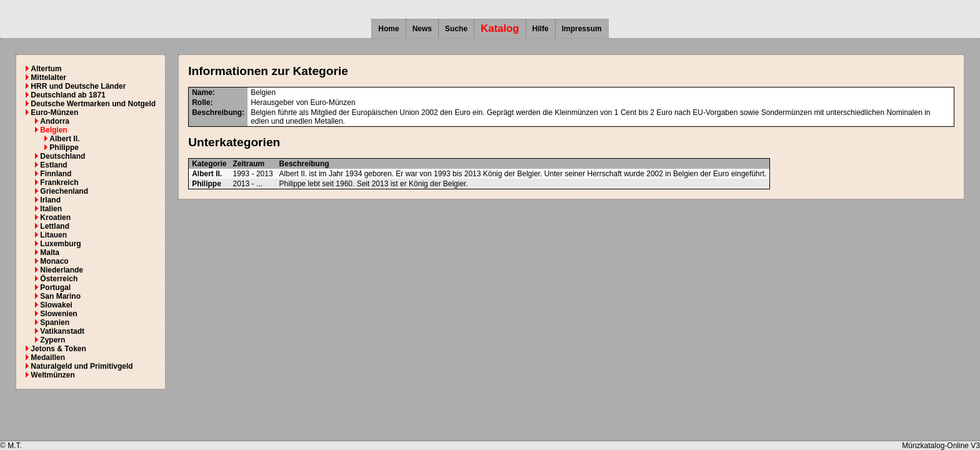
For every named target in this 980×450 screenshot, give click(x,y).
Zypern (52, 340)
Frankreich (59, 182)
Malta (50, 252)
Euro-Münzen (54, 112)
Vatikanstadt (62, 331)
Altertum (46, 69)
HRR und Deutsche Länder (78, 86)
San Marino (60, 296)
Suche (456, 29)
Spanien (55, 322)
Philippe (64, 147)
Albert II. (64, 139)
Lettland (55, 226)
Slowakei (56, 305)
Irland (50, 200)
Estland (53, 165)
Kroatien (55, 217)
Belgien (53, 130)
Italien (51, 209)
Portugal (55, 287)
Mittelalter (48, 77)
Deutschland (62, 156)
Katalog (500, 28)
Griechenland (64, 191)
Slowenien (58, 314)
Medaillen (48, 357)
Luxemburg (60, 244)
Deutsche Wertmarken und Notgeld (93, 104)
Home (388, 29)
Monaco (54, 261)
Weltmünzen (52, 375)
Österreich (59, 279)
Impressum (582, 29)
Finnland (56, 174)
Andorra (55, 121)
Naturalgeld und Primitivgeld (82, 366)
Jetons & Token (58, 349)
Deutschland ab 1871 (68, 95)
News (422, 29)
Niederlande (62, 270)
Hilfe (541, 29)
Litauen (53, 235)
